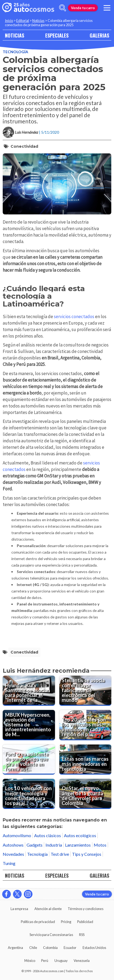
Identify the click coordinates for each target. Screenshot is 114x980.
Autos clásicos (48, 835)
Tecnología (15, 52)
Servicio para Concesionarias (51, 935)
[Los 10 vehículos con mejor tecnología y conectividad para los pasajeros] (29, 794)
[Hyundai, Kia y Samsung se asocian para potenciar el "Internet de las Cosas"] (29, 691)
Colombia (50, 948)
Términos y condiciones (86, 909)
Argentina (15, 948)
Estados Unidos (94, 948)
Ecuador (70, 948)
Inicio (9, 21)
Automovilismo (17, 835)
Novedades (13, 854)
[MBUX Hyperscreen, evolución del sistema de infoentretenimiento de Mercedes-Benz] (29, 725)
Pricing (66, 922)
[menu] (107, 8)
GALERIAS (99, 35)
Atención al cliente (48, 909)
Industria (54, 845)
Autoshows (13, 845)
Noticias (38, 21)
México (30, 961)
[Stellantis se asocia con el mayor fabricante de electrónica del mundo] (85, 691)
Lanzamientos (78, 845)
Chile (33, 948)
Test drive (60, 854)
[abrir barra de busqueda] (63, 8)
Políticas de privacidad (38, 922)
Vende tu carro (83, 8)
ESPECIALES (57, 35)
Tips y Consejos (87, 854)
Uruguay (61, 961)
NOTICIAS (14, 35)
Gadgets (35, 845)
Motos (100, 845)
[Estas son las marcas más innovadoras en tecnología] (85, 760)
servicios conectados (74, 316)
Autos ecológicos (80, 835)
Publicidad (85, 922)
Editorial (23, 21)
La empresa (19, 909)
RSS (82, 935)
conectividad (24, 146)
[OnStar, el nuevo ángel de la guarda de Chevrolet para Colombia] (85, 794)
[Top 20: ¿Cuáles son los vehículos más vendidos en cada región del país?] (85, 725)
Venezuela (82, 961)
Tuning (9, 863)
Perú (45, 961)
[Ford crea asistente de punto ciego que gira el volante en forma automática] (29, 760)
